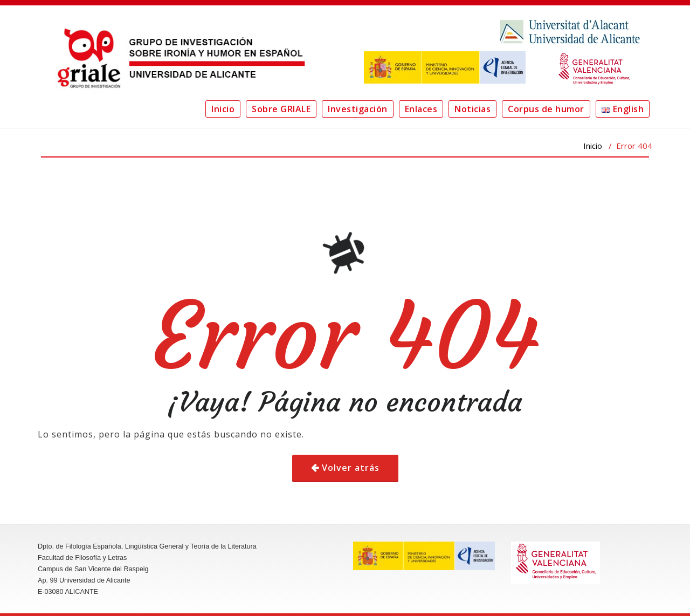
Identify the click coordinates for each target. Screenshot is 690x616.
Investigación (358, 109)
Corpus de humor (546, 109)
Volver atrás (351, 468)
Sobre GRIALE (281, 109)
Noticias (472, 109)
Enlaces (421, 109)
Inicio (223, 109)
